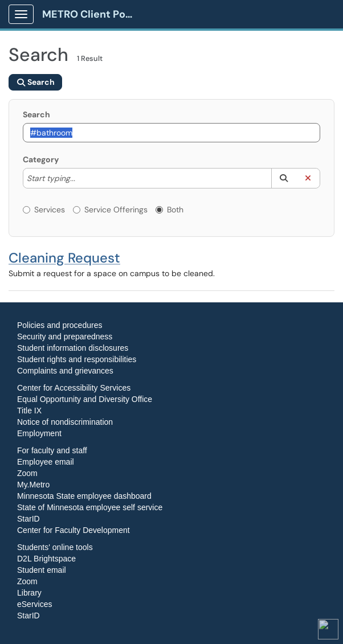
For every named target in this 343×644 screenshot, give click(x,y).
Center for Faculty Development (73, 530)
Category (41, 159)
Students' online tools (55, 547)
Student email (42, 570)
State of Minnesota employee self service (90, 507)
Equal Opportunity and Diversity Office (85, 399)
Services (44, 210)
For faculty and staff (52, 450)
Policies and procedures (60, 325)
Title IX (29, 411)
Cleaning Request (64, 258)
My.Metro (33, 485)
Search (36, 114)
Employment (39, 433)
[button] (283, 178)
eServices (34, 604)
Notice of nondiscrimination (65, 422)
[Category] (81, 178)
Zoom (27, 473)
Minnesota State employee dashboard (84, 496)
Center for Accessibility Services (74, 388)
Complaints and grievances (65, 371)
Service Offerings (110, 210)
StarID (28, 519)
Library (29, 593)
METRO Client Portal (92, 14)
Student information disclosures (73, 348)
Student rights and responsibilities (77, 359)
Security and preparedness (65, 337)
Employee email (46, 462)
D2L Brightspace (46, 559)
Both (170, 210)
